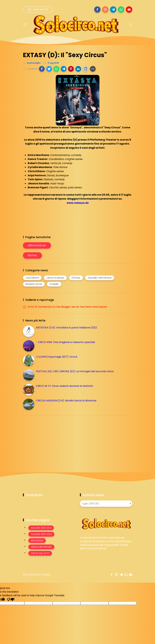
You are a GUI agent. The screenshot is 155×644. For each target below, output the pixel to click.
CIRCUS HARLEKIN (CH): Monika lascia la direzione (66, 401)
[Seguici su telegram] (113, 10)
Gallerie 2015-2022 (41, 534)
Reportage (37, 541)
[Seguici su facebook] (97, 10)
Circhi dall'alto (40, 553)
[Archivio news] (106, 504)
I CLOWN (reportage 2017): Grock (57, 357)
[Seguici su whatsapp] (121, 10)
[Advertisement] (47, 440)
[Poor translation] (11, 599)
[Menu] (25, 25)
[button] (42, 69)
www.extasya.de (77, 203)
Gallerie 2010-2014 (41, 528)
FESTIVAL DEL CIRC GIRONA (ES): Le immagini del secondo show (75, 371)
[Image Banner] (106, 523)
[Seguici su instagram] (105, 10)
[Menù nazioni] (38, 10)
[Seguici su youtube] (129, 10)
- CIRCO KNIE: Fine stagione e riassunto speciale (65, 342)
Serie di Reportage (41, 547)
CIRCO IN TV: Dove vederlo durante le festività (64, 386)
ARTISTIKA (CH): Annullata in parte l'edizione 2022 (66, 328)
